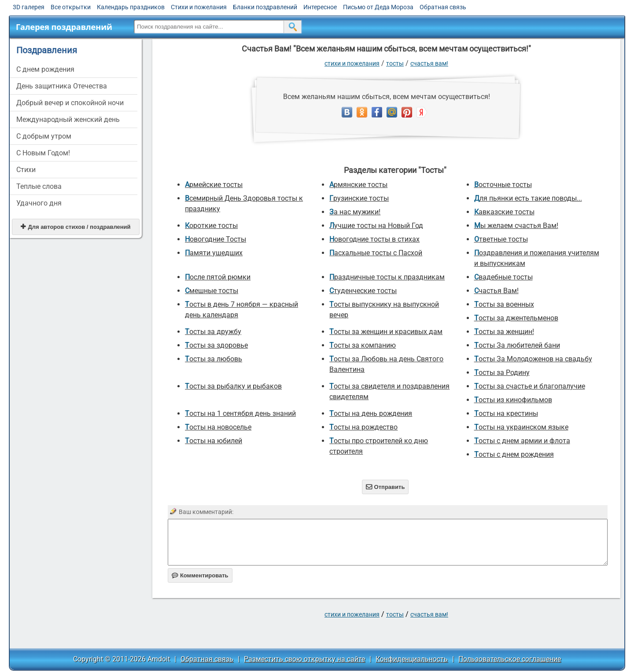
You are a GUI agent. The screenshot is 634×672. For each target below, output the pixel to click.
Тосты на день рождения (371, 413)
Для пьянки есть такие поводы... (528, 198)
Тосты (395, 63)
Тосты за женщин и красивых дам (386, 332)
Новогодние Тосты (216, 239)
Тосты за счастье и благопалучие (530, 386)
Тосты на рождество (363, 427)
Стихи (26, 170)
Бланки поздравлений (265, 7)
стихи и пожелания (352, 63)
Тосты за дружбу (213, 332)
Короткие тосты (211, 226)
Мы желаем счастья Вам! (516, 226)
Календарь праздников (131, 7)
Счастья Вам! (429, 63)
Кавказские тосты (504, 212)
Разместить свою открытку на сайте (304, 659)
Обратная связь (443, 7)
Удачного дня (39, 203)
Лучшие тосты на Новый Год (376, 226)
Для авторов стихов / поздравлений (76, 227)
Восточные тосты (503, 185)
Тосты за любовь (214, 359)
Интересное (320, 7)
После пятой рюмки (218, 277)
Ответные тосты (501, 239)
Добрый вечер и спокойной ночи (70, 103)
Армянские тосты (358, 185)
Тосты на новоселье (218, 427)
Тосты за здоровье (216, 345)
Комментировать (200, 575)
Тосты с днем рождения (514, 454)
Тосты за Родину (502, 373)
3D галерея (29, 7)
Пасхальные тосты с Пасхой (376, 253)
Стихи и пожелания (199, 7)
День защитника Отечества (62, 86)
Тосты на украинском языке (521, 427)
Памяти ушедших (214, 253)
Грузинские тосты (359, 198)
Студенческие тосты (363, 291)
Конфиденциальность (412, 659)
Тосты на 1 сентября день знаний (240, 413)
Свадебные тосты (503, 277)
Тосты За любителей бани (517, 345)
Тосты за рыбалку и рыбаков (233, 386)
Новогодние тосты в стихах (374, 239)
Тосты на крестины (506, 413)
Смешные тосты (212, 291)
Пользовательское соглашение (510, 659)
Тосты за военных (504, 304)
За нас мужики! (355, 212)
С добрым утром (44, 136)
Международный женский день (68, 119)
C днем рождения (45, 69)
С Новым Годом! (43, 153)
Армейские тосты (214, 185)
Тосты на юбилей (214, 441)
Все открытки (71, 7)
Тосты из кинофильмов (513, 400)
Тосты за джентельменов (516, 318)
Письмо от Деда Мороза (378, 7)
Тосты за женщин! (504, 332)
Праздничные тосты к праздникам (387, 277)
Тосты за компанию (363, 345)
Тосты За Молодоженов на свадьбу (533, 359)
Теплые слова (39, 186)
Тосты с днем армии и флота (522, 441)
